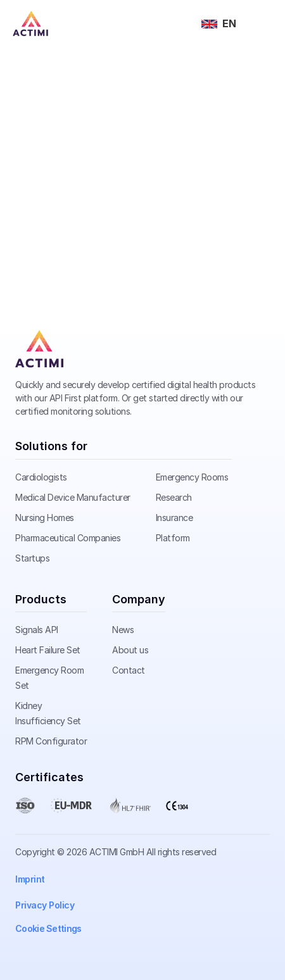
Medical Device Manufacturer (73, 497)
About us (130, 650)
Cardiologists (41, 477)
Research (174, 497)
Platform (173, 538)
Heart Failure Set (48, 650)
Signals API (37, 630)
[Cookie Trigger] (48, 929)
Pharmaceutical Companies (68, 538)
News (123, 630)
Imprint (30, 879)
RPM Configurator (51, 741)
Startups (32, 558)
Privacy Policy (45, 905)
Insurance (174, 518)
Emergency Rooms (192, 477)
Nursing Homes (45, 518)
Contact (129, 670)
